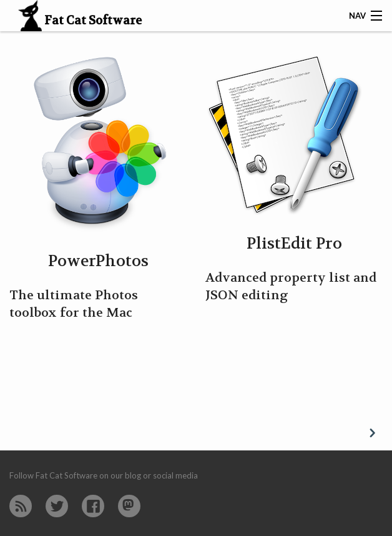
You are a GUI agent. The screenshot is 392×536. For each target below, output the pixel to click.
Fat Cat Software (76, 21)
